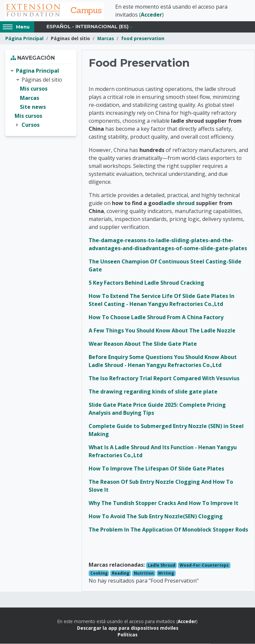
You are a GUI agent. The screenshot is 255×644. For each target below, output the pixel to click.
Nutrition (144, 573)
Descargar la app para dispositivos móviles (128, 629)
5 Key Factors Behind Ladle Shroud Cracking (146, 283)
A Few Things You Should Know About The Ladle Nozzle (162, 331)
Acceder (151, 15)
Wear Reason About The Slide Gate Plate (143, 344)
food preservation (143, 39)
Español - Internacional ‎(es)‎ (87, 27)
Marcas (106, 39)
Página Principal (24, 39)
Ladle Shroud (162, 566)
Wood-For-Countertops (204, 566)
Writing (166, 573)
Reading (121, 573)
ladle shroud (178, 203)
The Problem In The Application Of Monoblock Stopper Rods (168, 530)
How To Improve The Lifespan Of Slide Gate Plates (156, 469)
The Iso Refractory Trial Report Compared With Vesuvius (164, 379)
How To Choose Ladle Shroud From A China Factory (156, 318)
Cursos (31, 125)
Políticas (127, 635)
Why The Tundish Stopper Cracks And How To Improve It (164, 503)
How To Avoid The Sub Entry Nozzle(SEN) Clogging (156, 517)
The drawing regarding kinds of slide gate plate (153, 392)
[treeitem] (41, 99)
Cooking (99, 573)
